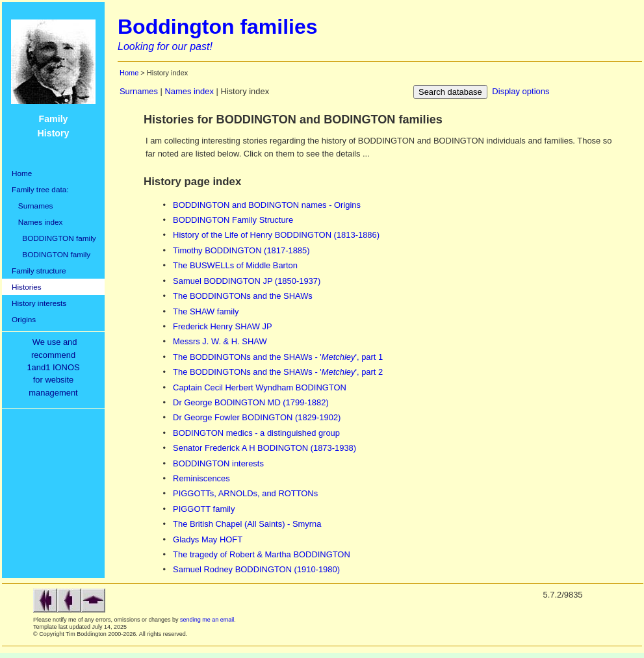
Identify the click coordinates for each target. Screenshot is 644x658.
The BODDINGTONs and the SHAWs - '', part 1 (278, 357)
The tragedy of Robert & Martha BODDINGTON (262, 554)
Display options (521, 91)
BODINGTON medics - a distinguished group (256, 433)
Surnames (32, 206)
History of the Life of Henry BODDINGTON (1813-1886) (276, 235)
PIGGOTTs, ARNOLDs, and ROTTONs (245, 493)
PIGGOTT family (204, 509)
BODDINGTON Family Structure (233, 220)
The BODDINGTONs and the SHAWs (243, 296)
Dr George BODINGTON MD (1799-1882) (251, 402)
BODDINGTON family (54, 238)
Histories (27, 287)
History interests (39, 303)
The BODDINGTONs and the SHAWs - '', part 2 (278, 372)
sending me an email (207, 620)
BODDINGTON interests (218, 463)
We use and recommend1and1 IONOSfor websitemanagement (55, 367)
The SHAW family (206, 311)
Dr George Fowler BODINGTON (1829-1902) (257, 417)
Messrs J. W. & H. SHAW (220, 341)
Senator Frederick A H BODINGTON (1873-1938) (264, 448)
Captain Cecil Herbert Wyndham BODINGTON (260, 387)
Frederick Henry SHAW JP (222, 326)
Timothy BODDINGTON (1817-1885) (241, 250)
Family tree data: (40, 189)
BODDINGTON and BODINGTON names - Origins (267, 205)
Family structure (39, 271)
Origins (24, 319)
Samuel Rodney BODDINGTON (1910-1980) (256, 569)
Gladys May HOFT (208, 539)
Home (22, 173)
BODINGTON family (51, 254)
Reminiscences (201, 478)
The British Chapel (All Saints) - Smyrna (247, 524)
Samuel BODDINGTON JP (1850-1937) (247, 281)
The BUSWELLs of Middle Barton (235, 265)
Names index (37, 222)
